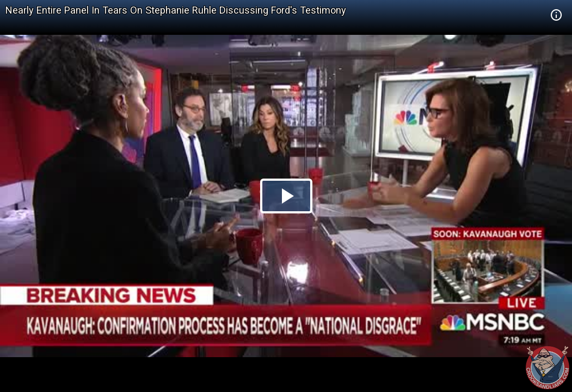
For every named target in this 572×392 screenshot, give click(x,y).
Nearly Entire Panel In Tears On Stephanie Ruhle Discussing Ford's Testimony (176, 10)
